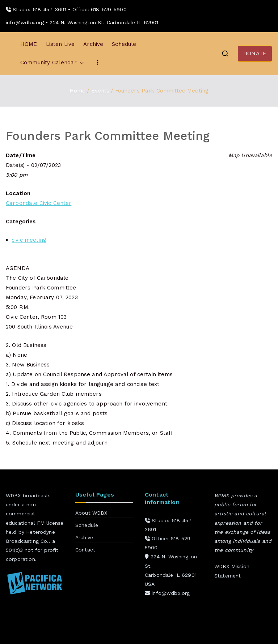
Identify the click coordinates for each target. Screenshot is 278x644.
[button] (80, 63)
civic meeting (29, 240)
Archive (93, 44)
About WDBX (91, 513)
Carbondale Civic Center (39, 203)
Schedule (124, 44)
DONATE (255, 53)
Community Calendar (52, 63)
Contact (85, 550)
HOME (29, 44)
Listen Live (60, 44)
